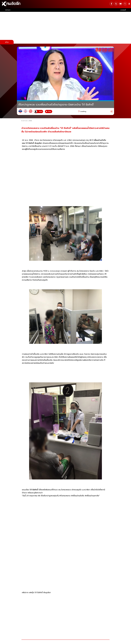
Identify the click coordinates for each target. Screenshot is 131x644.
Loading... (84, 111)
